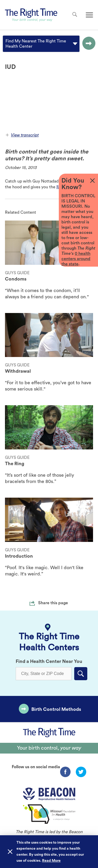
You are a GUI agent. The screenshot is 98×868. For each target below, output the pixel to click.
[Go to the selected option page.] (88, 44)
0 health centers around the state (76, 259)
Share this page (53, 603)
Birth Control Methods (56, 709)
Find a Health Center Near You (49, 661)
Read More (51, 861)
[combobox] (6, 44)
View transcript (22, 135)
